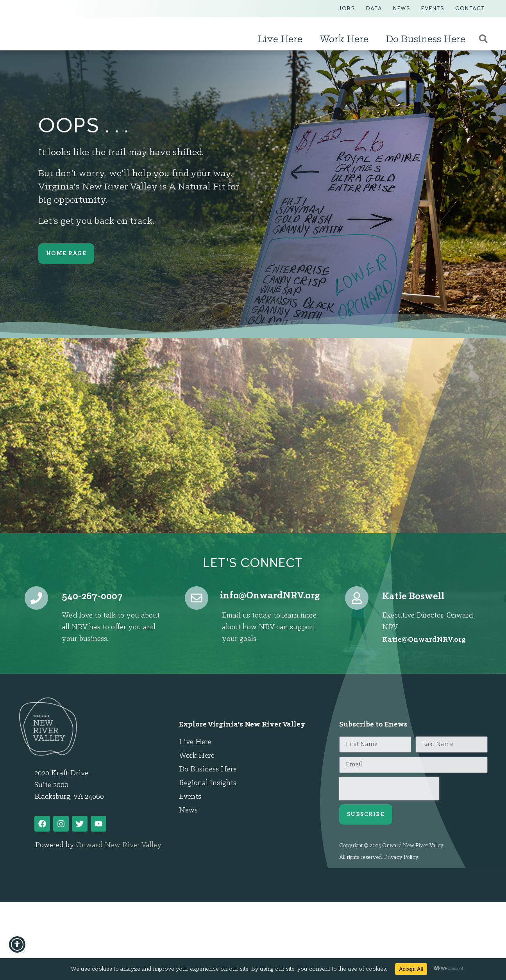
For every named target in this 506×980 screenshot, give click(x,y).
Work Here (346, 39)
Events (433, 8)
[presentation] (389, 789)
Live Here (282, 39)
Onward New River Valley (119, 845)
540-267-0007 (92, 597)
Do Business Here (427, 39)
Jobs (347, 8)
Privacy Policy (401, 858)
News (402, 8)
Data (374, 8)
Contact (470, 8)
